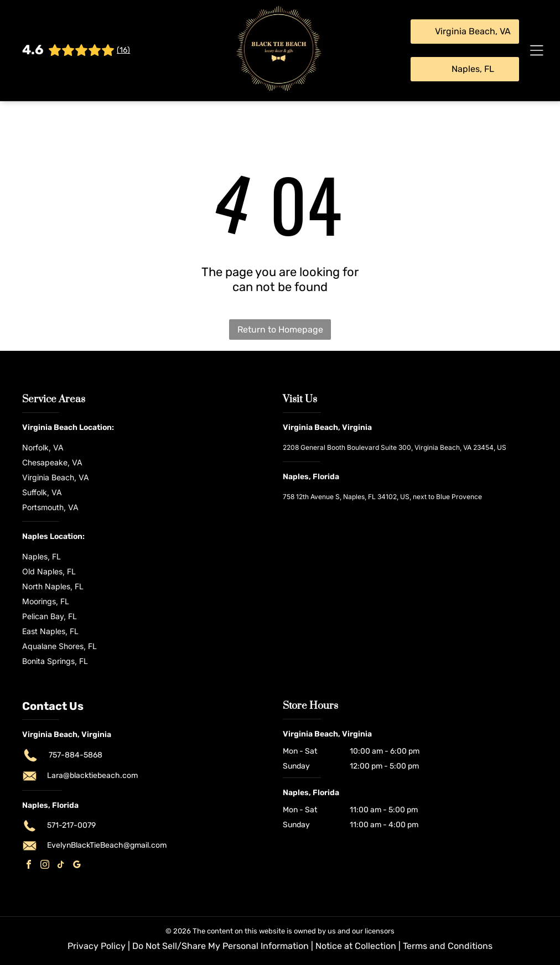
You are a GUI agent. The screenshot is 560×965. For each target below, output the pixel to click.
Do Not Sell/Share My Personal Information (221, 946)
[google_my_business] (77, 866)
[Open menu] (537, 50)
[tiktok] (61, 866)
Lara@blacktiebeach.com (92, 775)
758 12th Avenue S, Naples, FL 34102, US (346, 497)
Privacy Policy (97, 946)
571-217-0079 (71, 825)
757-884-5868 (76, 755)
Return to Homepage (280, 330)
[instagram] (45, 866)
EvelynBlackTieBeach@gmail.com (107, 845)
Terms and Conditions (448, 946)
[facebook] (29, 866)
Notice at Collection (356, 946)
